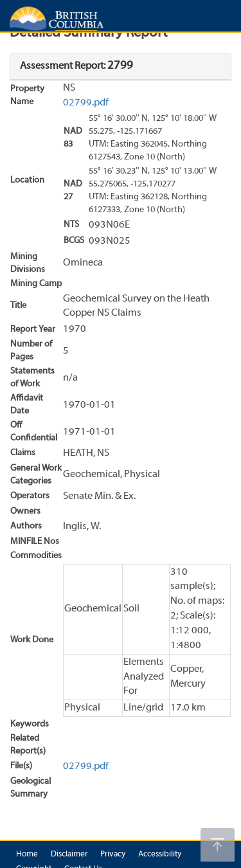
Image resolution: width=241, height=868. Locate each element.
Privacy (113, 854)
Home (27, 854)
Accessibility (160, 854)
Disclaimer (69, 854)
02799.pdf (86, 103)
